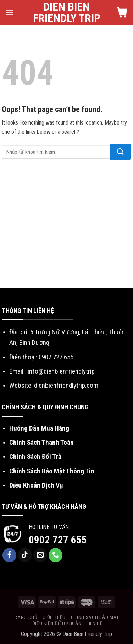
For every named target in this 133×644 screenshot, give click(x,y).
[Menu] (10, 12)
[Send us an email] (40, 555)
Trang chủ (25, 617)
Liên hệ (95, 623)
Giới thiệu (54, 617)
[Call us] (56, 555)
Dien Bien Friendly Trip (67, 12)
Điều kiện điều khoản (57, 623)
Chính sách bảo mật (95, 617)
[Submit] (121, 152)
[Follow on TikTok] (25, 555)
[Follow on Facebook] (10, 555)
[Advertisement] (66, 226)
